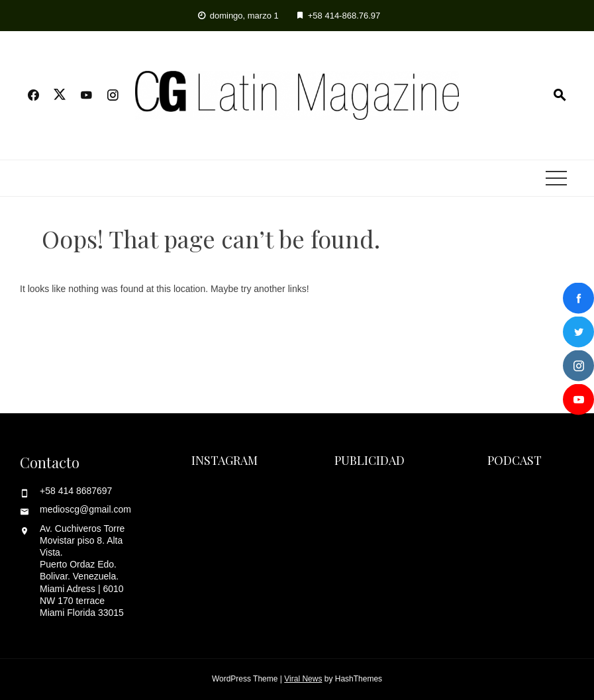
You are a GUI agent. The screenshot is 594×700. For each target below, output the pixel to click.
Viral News (303, 679)
